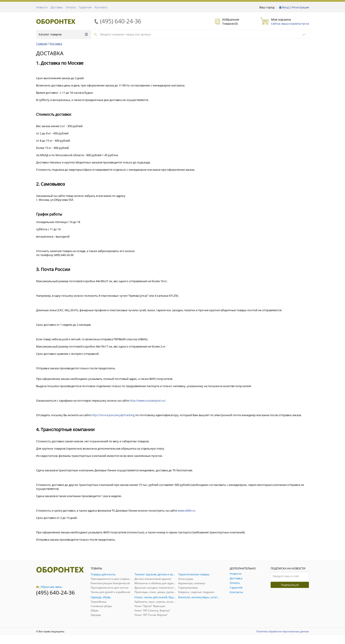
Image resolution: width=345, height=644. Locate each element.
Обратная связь (49, 587)
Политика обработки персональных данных (283, 631)
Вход (285, 7)
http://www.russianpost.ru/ (148, 401)
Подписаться (290, 585)
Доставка (57, 7)
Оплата (71, 7)
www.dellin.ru (186, 510)
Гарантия (85, 7)
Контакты (101, 7)
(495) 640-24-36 (121, 21)
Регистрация (300, 7)
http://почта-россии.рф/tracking (113, 415)
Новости (42, 7)
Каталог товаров (63, 34)
